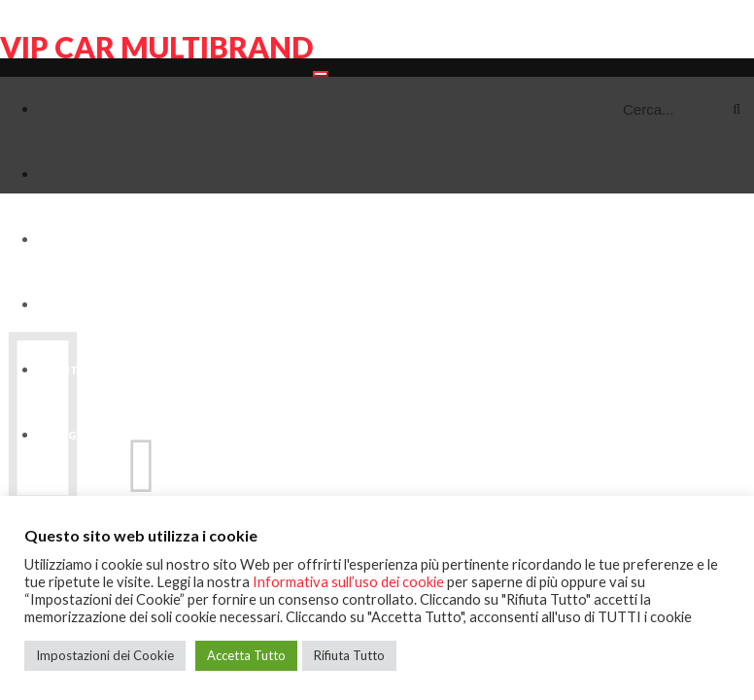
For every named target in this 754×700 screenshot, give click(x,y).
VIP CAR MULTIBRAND (156, 47)
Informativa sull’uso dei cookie (348, 582)
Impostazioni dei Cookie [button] (105, 655)
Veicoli (67, 240)
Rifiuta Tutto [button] (349, 655)
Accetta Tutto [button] (246, 655)
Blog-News (79, 435)
